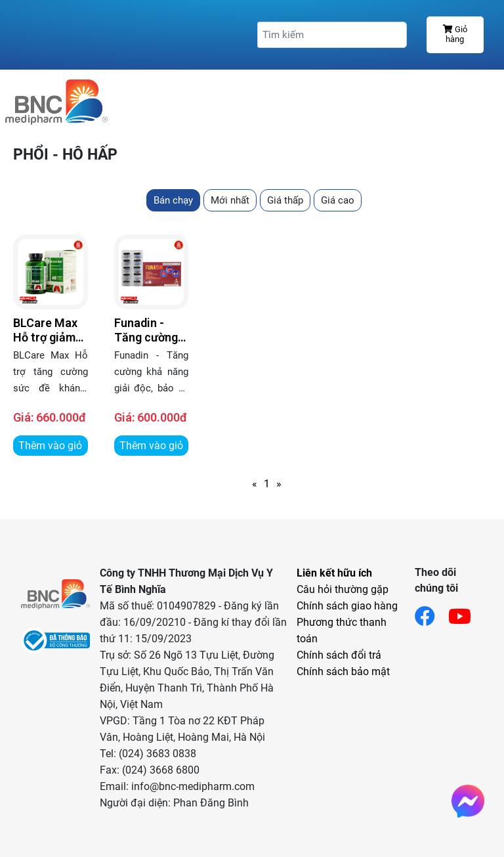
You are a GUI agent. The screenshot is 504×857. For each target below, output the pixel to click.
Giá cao (338, 200)
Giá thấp (285, 200)
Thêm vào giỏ (50, 446)
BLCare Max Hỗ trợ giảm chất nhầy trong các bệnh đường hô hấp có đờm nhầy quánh (45, 330)
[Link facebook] (431, 612)
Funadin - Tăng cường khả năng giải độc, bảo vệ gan (149, 330)
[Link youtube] (466, 612)
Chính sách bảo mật (343, 671)
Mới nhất (230, 200)
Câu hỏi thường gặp (343, 589)
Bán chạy (173, 200)
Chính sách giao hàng (347, 606)
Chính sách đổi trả (339, 655)
